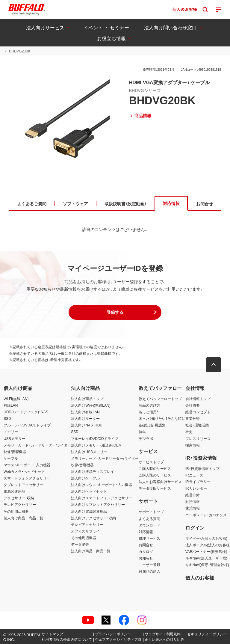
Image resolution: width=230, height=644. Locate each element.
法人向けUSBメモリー (89, 452)
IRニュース (194, 475)
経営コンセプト (198, 412)
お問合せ (146, 545)
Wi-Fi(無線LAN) (16, 399)
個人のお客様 (200, 577)
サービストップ (151, 462)
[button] (115, 312)
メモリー (11, 432)
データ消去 (80, 544)
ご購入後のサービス (155, 475)
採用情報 (193, 445)
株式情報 (193, 508)
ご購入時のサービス (155, 468)
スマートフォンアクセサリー (27, 478)
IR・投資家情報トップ (202, 468)
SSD (7, 418)
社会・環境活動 (197, 425)
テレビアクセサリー (20, 504)
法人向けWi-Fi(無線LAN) (91, 405)
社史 (189, 432)
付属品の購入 (149, 571)
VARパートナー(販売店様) (206, 551)
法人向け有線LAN (85, 412)
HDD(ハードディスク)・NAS (26, 412)
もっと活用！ (149, 412)
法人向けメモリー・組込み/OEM (96, 445)
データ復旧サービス (155, 488)
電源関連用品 (14, 491)
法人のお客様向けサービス (160, 482)
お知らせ (146, 558)
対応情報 (146, 532)
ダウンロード (149, 525)
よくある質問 (149, 518)
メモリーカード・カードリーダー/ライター (37, 445)
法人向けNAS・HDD (87, 425)
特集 (142, 432)
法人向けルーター (85, 418)
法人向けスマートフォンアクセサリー (102, 498)
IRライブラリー (198, 482)
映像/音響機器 (15, 452)
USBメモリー (15, 438)
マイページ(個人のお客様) (206, 538)
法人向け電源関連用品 (89, 511)
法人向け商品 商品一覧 (91, 551)
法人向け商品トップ (87, 399)
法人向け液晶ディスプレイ (93, 471)
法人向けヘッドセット (89, 491)
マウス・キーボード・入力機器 (27, 465)
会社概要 (193, 405)
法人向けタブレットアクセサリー (98, 504)
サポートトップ (151, 512)
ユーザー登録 (149, 565)
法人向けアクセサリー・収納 (93, 518)
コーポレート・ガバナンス (206, 515)
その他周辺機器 (16, 511)
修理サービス (149, 538)
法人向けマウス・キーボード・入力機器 (102, 485)
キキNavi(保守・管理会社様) (207, 565)
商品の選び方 (149, 405)
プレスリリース (198, 438)
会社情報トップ (198, 399)
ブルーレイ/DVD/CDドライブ (27, 425)
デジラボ (146, 438)
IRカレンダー (196, 488)
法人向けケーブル (85, 478)
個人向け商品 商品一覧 (23, 518)
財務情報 (193, 501)
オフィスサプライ (85, 531)
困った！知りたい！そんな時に (162, 418)
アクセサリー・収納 (19, 498)
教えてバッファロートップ (160, 399)
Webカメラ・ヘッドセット (24, 471)
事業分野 (193, 418)
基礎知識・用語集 (152, 425)
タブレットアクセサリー (23, 485)
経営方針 (193, 495)
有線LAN (11, 405)
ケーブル (11, 458)
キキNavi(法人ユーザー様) (206, 558)
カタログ (146, 551)
